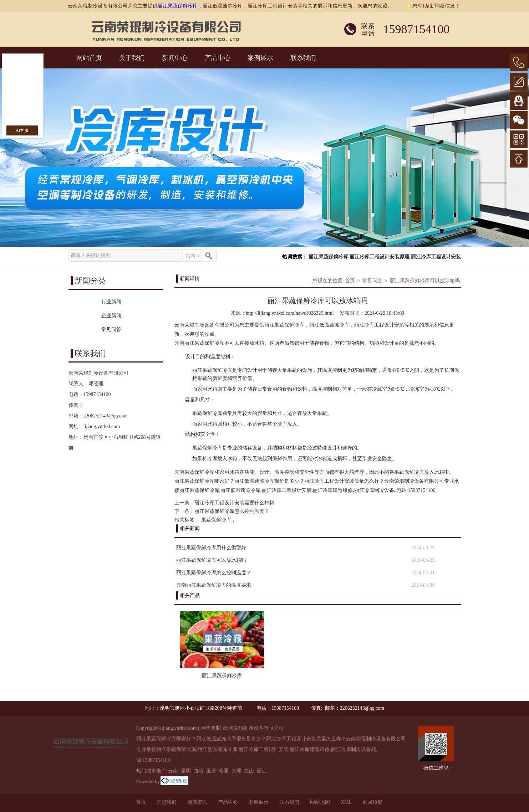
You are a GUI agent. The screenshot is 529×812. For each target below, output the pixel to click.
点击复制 (211, 728)
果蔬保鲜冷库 (216, 520)
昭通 (224, 771)
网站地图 (320, 802)
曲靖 (198, 771)
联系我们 (303, 58)
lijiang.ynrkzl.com (102, 426)
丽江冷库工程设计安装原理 (380, 257)
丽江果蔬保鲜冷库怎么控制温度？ (232, 511)
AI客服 (22, 130)
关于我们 (132, 58)
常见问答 (372, 281)
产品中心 (218, 58)
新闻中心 (175, 58)
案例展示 (260, 58)
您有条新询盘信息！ (433, 6)
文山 (249, 771)
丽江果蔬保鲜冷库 (178, 6)
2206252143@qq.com (106, 416)
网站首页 (89, 58)
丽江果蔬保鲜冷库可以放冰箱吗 (425, 281)
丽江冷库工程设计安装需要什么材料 (234, 503)
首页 (350, 281)
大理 (236, 771)
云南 (173, 771)
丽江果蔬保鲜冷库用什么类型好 (211, 548)
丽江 (262, 771)
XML (346, 802)
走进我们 (167, 802)
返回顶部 (372, 802)
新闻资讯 (197, 802)
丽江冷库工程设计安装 (436, 257)
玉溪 (211, 771)
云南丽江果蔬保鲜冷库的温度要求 (214, 585)
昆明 (186, 771)
